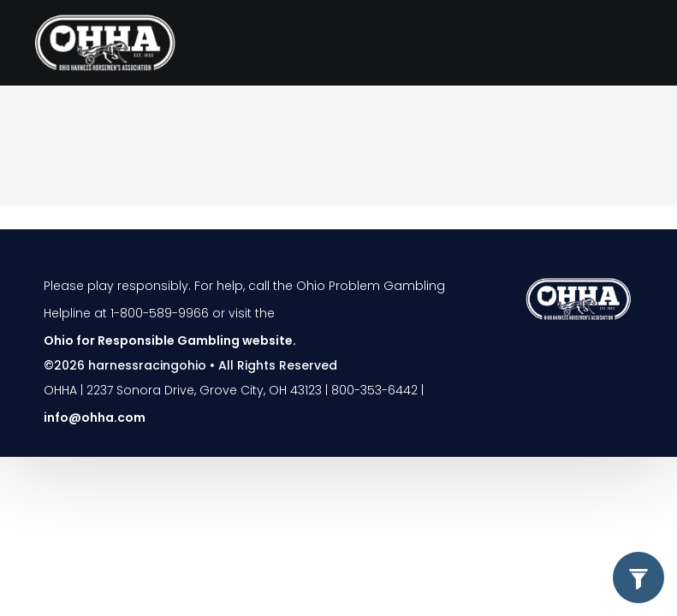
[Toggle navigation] (623, 43)
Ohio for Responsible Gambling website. (170, 341)
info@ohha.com (95, 418)
